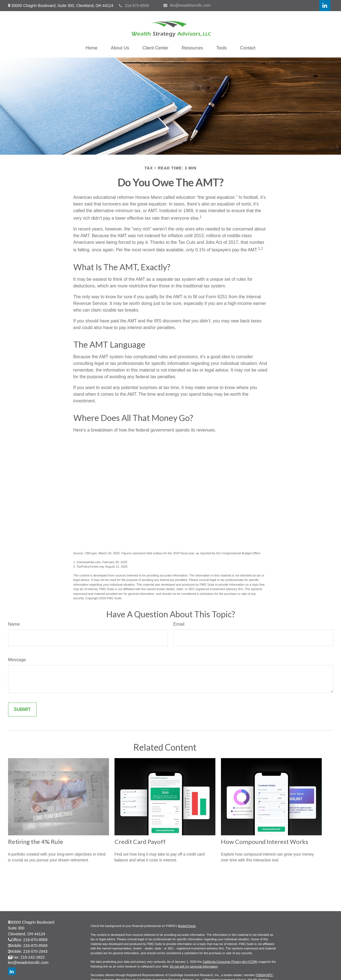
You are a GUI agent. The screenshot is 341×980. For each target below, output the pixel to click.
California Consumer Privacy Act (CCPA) (230, 962)
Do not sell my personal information (194, 966)
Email (179, 624)
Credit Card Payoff (140, 842)
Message (17, 660)
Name (14, 624)
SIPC (269, 975)
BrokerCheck (187, 926)
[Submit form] (22, 710)
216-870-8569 (134, 6)
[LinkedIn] (325, 6)
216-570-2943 (35, 951)
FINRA (260, 975)
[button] (92, 48)
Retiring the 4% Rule (36, 842)
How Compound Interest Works (265, 842)
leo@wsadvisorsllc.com (187, 5)
